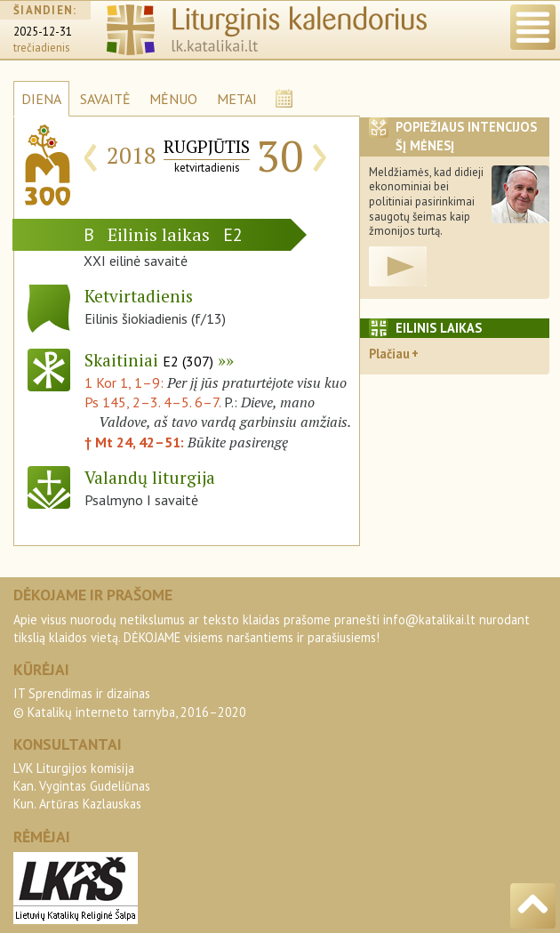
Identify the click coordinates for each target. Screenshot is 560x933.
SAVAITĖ (105, 99)
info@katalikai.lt (429, 619)
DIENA (41, 99)
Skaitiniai (149, 360)
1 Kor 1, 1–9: (126, 382)
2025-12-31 (43, 32)
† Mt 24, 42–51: (136, 442)
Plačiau (389, 354)
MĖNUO (173, 99)
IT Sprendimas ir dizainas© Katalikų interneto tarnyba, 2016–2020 (130, 702)
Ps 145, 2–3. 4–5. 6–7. (152, 402)
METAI (237, 99)
